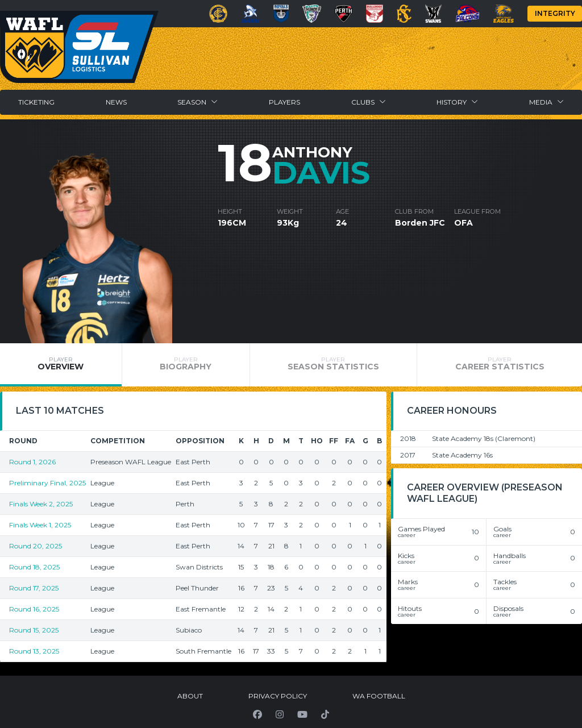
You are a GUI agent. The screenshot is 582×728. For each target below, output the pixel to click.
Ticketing (36, 102)
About (190, 696)
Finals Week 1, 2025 (40, 525)
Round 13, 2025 (34, 651)
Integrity (555, 13)
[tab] (61, 365)
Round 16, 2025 (34, 609)
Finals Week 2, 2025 (41, 504)
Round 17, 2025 (34, 588)
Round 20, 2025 (36, 546)
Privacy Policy (278, 696)
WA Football (379, 696)
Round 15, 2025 (34, 630)
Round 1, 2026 (32, 462)
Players (284, 102)
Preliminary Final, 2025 (47, 483)
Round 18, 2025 (34, 567)
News (116, 102)
